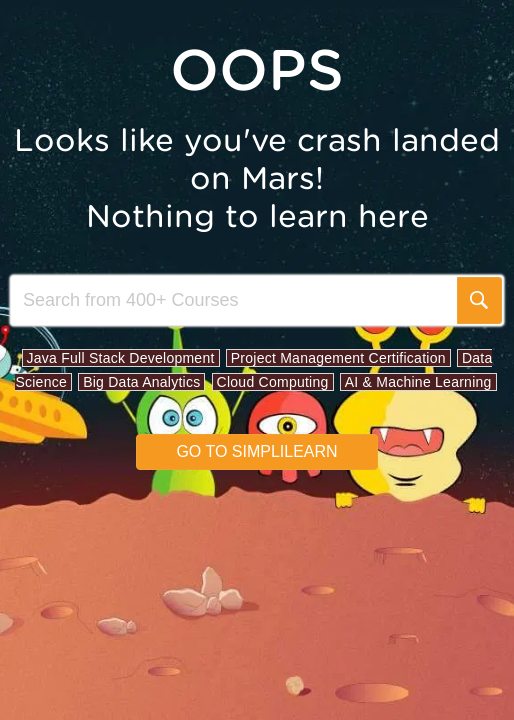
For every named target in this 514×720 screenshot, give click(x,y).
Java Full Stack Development (121, 358)
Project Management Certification (338, 358)
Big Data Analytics (141, 382)
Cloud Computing (273, 382)
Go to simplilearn (256, 451)
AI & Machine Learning (418, 382)
